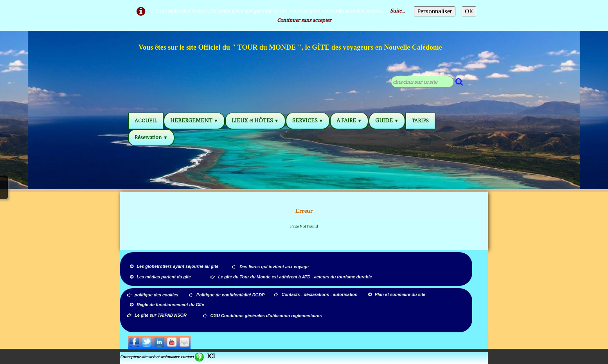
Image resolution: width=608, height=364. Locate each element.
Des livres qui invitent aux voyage (270, 267)
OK (469, 11)
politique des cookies (153, 295)
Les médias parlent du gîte (160, 277)
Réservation (151, 137)
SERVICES (308, 121)
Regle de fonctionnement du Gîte (167, 305)
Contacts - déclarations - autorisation (316, 294)
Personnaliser (435, 11)
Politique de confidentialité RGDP (227, 295)
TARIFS (420, 121)
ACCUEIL (146, 121)
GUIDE (387, 121)
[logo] (291, 48)
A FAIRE (349, 121)
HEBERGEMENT (194, 121)
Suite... (398, 11)
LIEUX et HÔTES (255, 121)
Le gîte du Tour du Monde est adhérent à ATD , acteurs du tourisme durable (291, 277)
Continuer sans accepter (304, 20)
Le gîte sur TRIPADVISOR (157, 315)
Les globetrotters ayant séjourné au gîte (174, 266)
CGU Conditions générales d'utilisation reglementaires (263, 316)
